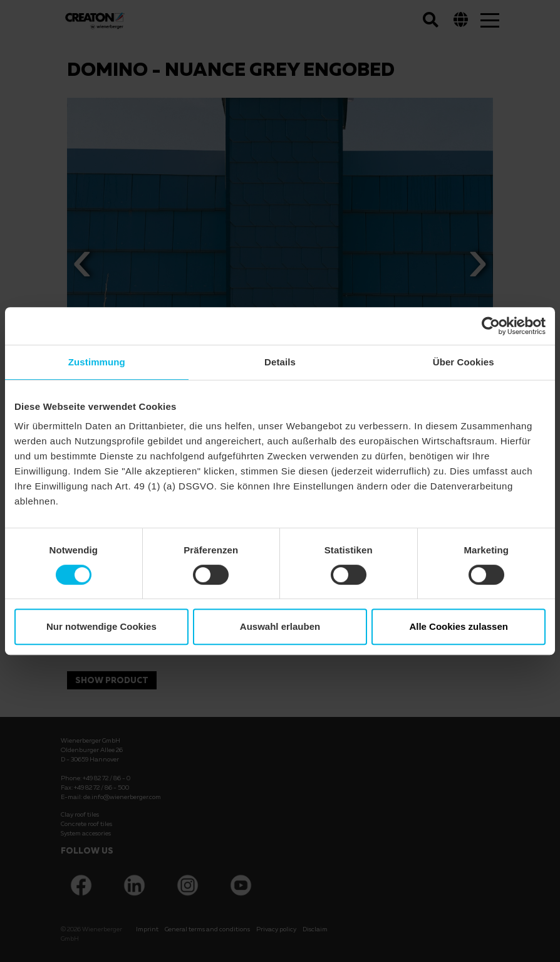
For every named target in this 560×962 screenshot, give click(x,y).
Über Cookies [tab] (464, 362)
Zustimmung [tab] (97, 362)
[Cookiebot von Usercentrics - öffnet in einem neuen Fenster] (491, 326)
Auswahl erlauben (280, 626)
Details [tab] (280, 362)
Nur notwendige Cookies (101, 626)
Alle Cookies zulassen (459, 626)
